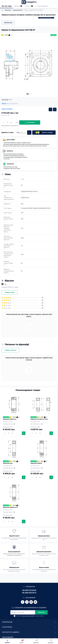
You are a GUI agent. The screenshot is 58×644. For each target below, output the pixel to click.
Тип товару (8, 208)
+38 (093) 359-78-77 (29, 593)
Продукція (7, 192)
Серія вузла (8, 213)
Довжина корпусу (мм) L (8, 219)
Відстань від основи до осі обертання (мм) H (9, 254)
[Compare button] (55, 109)
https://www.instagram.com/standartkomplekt (27, 602)
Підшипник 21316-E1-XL (10, 419)
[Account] (56, 2)
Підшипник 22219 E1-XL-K (10, 507)
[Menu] (2, 2)
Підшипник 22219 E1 (36, 463)
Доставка (11, 140)
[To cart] (24, 433)
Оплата (10, 151)
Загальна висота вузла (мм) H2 (8, 238)
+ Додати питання (10, 350)
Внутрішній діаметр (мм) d (8, 185)
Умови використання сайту (28, 616)
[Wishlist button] (50, 109)
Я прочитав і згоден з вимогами (30, 616)
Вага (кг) (7, 179)
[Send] (29, 133)
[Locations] (53, 2)
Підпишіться (41, 612)
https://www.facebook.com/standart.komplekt (23, 602)
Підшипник (8, 10)
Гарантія (10, 164)
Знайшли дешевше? (7, 109)
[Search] (5, 2)
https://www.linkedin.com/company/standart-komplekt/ (31, 602)
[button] (28, 94)
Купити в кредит (44, 132)
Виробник (7, 204)
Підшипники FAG (17, 10)
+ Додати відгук (9, 292)
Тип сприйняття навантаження (9, 198)
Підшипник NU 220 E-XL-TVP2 (39, 419)
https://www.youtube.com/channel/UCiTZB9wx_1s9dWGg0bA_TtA (35, 602)
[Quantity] (7, 122)
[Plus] (11, 122)
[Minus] (3, 122)
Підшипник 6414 (8, 463)
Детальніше (8, 23)
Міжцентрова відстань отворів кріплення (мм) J (8, 228)
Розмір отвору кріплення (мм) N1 (9, 246)
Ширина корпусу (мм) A (8, 263)
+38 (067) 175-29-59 (29, 590)
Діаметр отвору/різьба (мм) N (9, 271)
